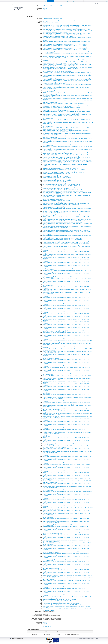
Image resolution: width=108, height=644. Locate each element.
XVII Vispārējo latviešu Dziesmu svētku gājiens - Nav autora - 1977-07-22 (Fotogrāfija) (61, 108)
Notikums (45, 8)
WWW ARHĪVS (79, 1)
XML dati (49, 626)
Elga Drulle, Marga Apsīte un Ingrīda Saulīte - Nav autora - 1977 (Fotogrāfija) (59, 599)
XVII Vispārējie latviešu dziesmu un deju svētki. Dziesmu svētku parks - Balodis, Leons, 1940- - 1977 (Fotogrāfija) (67, 219)
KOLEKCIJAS (87, 1)
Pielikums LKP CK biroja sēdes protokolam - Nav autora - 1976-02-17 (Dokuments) (61, 205)
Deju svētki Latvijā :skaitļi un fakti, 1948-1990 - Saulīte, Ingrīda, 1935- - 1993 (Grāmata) (62, 186)
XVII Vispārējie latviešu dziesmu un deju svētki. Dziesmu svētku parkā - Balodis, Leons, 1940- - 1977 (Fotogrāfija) (67, 232)
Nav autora (45, 7)
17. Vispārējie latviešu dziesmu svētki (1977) (52, 6)
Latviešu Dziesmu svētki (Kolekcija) (50, 23)
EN (97, 4)
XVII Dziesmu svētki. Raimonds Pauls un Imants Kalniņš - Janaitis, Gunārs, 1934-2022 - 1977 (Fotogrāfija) (66, 242)
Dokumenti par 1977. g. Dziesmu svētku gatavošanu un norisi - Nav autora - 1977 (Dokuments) (63, 172)
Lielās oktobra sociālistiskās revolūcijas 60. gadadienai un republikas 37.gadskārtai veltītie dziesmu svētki (66, 20)
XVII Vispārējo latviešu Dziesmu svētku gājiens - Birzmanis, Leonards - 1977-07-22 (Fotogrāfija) (63, 104)
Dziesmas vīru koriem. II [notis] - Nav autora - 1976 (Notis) (55, 182)
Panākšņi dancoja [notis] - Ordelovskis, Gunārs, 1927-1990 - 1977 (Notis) (59, 602)
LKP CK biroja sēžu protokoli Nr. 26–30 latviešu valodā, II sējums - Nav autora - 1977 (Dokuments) (64, 170)
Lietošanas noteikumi (91, 639)
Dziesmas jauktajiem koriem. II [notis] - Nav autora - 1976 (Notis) (57, 180)
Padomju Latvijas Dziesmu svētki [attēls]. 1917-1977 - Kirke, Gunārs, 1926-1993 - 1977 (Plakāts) (64, 24)
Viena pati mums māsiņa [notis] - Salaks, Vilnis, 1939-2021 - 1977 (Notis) (59, 601)
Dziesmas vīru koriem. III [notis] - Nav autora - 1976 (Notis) (55, 183)
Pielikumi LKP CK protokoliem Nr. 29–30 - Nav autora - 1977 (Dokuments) (59, 171)
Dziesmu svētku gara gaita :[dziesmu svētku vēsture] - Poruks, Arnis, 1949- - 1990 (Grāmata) (63, 191)
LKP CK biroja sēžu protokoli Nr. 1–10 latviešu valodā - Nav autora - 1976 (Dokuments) (62, 167)
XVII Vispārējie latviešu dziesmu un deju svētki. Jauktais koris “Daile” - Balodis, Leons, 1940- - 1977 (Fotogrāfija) (67, 241)
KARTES (72, 1)
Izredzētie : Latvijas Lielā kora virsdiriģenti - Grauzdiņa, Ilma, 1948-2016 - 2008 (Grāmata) (62, 605)
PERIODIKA (65, 1)
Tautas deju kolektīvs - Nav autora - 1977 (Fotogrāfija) (54, 163)
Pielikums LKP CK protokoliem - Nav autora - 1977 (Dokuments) (57, 201)
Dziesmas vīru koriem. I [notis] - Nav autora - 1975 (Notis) (55, 176)
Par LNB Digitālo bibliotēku (82, 639)
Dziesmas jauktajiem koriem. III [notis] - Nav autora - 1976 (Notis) (57, 178)
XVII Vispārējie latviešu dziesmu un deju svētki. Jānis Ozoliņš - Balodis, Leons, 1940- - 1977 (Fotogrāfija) (65, 230)
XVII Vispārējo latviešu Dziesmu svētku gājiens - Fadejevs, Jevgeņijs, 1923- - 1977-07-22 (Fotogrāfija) (65, 44)
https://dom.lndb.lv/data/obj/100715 (50, 625)
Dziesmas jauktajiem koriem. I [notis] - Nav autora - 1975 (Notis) (57, 174)
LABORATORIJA (96, 1)
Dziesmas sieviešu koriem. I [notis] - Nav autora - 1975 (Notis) (56, 175)
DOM (44, 1)
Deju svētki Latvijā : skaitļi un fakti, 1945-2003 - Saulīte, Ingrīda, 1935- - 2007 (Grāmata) (62, 184)
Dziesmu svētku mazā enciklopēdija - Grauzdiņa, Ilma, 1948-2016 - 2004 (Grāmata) (61, 603)
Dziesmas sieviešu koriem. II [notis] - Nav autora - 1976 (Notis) (56, 179)
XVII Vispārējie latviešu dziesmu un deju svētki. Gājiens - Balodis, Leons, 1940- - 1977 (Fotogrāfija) (64, 221)
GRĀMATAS (58, 1)
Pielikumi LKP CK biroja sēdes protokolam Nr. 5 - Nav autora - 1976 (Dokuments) (60, 168)
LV (95, 4)
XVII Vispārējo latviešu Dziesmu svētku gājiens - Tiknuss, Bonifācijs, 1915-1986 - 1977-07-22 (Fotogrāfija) (66, 81)
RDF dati (45, 626)
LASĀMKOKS (104, 1)
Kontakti (96, 639)
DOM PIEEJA (51, 1)
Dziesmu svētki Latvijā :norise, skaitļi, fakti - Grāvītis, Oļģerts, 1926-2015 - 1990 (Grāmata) (62, 190)
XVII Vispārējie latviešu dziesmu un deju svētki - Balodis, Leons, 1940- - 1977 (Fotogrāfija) (62, 222)
